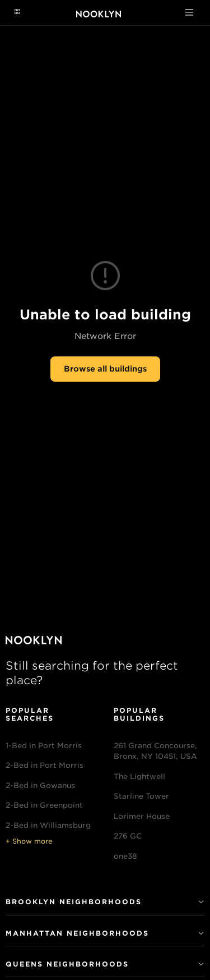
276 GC (128, 836)
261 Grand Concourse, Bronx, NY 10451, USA (155, 751)
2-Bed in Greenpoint (44, 805)
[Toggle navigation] (189, 12)
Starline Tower (141, 796)
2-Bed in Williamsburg (48, 825)
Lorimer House (142, 816)
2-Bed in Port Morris (45, 765)
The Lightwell (139, 777)
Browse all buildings (105, 369)
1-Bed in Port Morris (44, 746)
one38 (125, 856)
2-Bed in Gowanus (40, 786)
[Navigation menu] (17, 12)
